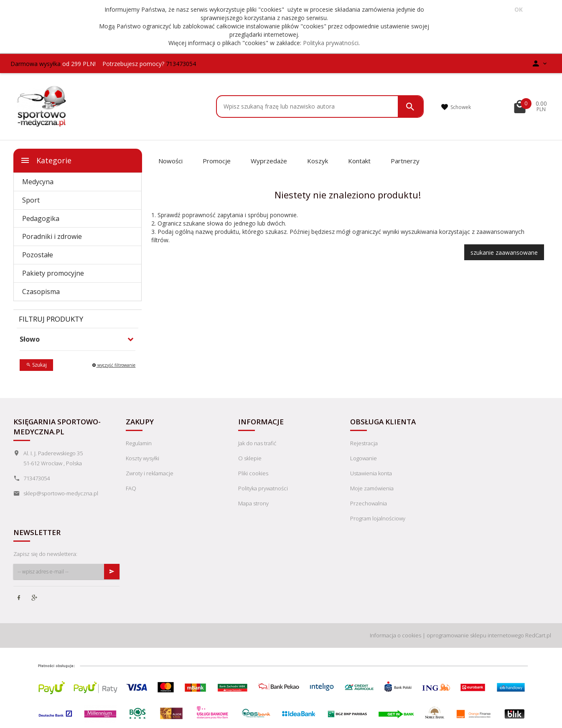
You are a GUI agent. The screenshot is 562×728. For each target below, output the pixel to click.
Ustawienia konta (371, 473)
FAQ (131, 488)
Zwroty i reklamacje (150, 473)
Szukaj (36, 365)
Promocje (217, 161)
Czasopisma (41, 292)
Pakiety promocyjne (53, 273)
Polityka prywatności (331, 43)
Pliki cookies (253, 473)
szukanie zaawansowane (504, 252)
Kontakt (359, 161)
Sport (31, 200)
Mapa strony (253, 503)
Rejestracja (364, 443)
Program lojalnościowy (378, 518)
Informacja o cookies (395, 635)
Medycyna (38, 182)
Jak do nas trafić (257, 443)
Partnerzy (405, 161)
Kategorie (46, 160)
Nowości (170, 161)
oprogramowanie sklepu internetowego (475, 635)
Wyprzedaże (269, 161)
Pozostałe (38, 255)
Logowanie (364, 458)
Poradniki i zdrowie (52, 236)
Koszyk (318, 161)
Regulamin (139, 443)
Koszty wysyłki (142, 458)
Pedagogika (41, 218)
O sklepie (250, 458)
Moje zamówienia (372, 488)
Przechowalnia (369, 503)
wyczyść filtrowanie (114, 365)
